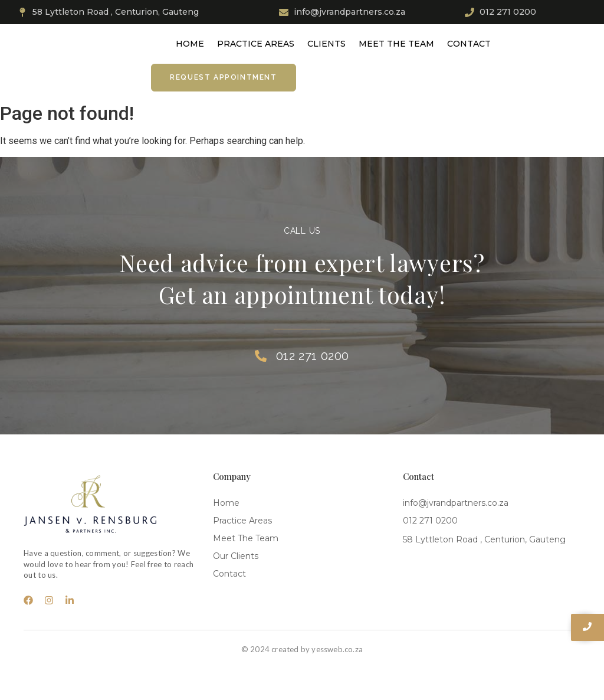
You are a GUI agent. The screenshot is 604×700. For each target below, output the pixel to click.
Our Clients (236, 556)
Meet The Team (396, 44)
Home (190, 44)
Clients (326, 44)
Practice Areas (256, 44)
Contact (469, 44)
